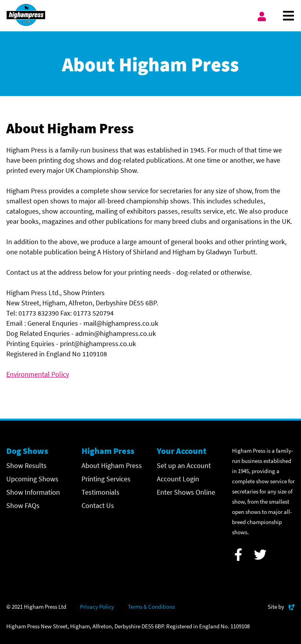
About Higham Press (112, 465)
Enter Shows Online (186, 492)
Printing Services (106, 479)
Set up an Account (184, 465)
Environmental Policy (38, 374)
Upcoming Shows (32, 479)
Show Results (26, 465)
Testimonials (101, 492)
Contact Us (98, 505)
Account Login (178, 479)
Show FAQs (23, 505)
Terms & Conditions (151, 607)
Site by (281, 606)
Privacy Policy (97, 607)
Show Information (33, 492)
